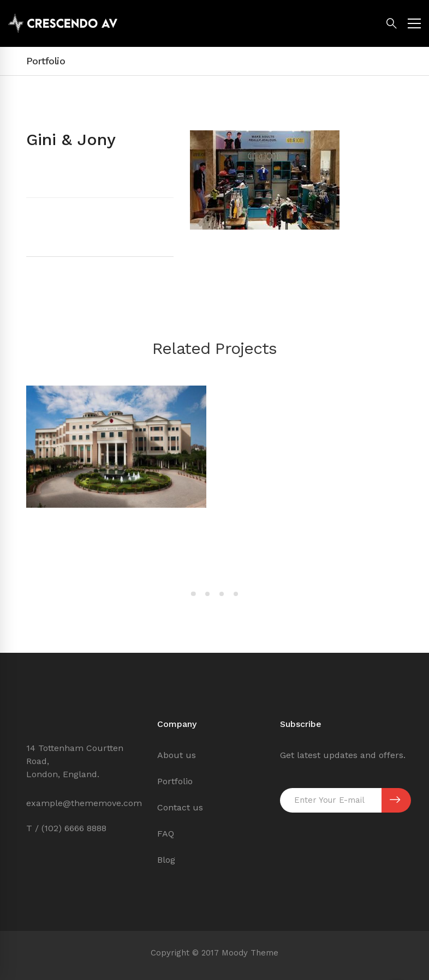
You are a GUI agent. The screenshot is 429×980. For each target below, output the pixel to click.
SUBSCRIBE (395, 800)
